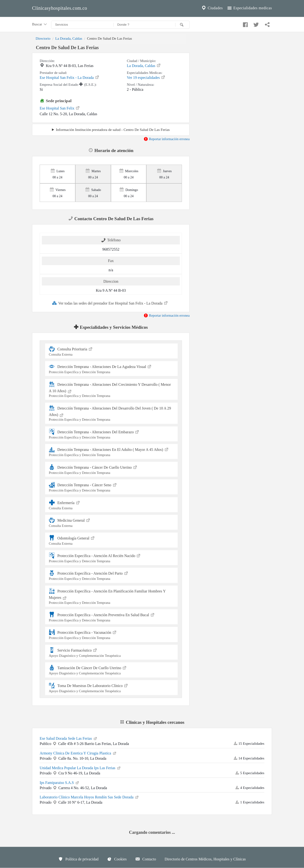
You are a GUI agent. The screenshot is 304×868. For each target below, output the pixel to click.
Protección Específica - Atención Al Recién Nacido (112, 558)
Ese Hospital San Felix (60, 108)
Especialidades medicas (249, 8)
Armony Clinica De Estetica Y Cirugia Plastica (78, 753)
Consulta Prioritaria (112, 351)
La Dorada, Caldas (69, 38)
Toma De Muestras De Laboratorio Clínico (112, 688)
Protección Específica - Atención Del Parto (112, 575)
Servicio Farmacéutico (112, 652)
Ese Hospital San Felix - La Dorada (70, 77)
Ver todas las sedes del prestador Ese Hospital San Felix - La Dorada (110, 303)
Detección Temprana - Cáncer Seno (112, 487)
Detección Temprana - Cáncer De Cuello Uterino (112, 469)
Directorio (43, 38)
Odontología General (112, 540)
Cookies (117, 859)
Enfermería (112, 505)
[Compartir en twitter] (256, 24)
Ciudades (212, 8)
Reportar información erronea (167, 139)
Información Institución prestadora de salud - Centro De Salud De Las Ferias (113, 130)
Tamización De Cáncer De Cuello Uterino (112, 670)
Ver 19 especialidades (146, 77)
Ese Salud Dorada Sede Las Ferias (69, 738)
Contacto (146, 859)
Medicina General (112, 522)
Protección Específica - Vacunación (112, 634)
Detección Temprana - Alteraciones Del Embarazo (112, 434)
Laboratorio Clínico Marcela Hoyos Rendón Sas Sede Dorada (89, 797)
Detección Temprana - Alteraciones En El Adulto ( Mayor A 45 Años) (112, 451)
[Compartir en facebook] (245, 24)
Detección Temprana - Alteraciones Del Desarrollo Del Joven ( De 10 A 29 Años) (112, 413)
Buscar (40, 24)
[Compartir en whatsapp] (267, 24)
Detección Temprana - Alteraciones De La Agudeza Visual (112, 369)
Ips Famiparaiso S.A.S (60, 782)
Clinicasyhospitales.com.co (60, 8)
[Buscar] (182, 25)
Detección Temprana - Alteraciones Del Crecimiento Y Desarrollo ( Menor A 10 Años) (112, 390)
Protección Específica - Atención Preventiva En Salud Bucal (112, 617)
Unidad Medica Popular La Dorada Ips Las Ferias (80, 768)
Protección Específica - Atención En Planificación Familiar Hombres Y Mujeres (112, 596)
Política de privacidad (78, 859)
